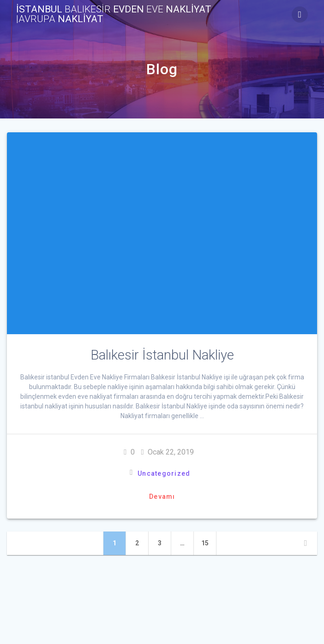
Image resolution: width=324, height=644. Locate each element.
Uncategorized (164, 473)
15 (209, 543)
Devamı (162, 496)
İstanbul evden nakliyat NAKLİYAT (114, 14)
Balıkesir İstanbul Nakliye (162, 355)
